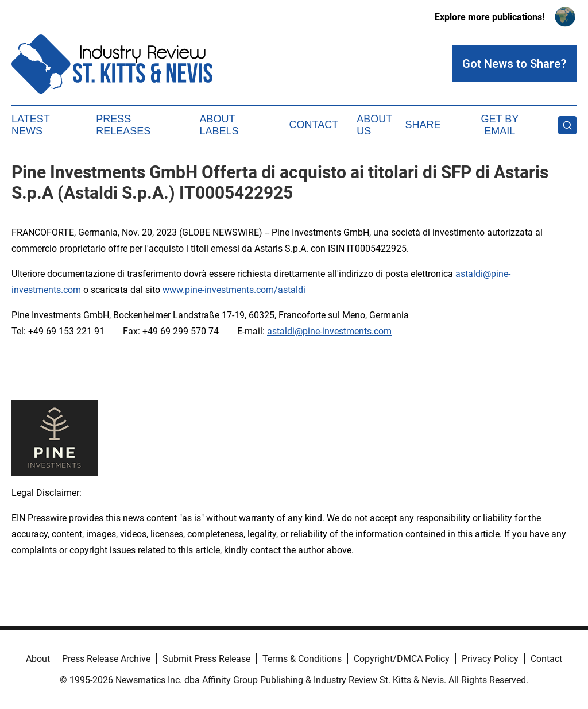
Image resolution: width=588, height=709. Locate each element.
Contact (314, 125)
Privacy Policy (490, 659)
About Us (374, 125)
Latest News (30, 125)
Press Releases (123, 125)
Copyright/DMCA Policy (402, 659)
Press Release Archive (106, 659)
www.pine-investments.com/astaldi (234, 290)
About (38, 659)
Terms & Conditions (302, 659)
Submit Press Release (206, 659)
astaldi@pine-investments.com (329, 331)
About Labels (219, 125)
